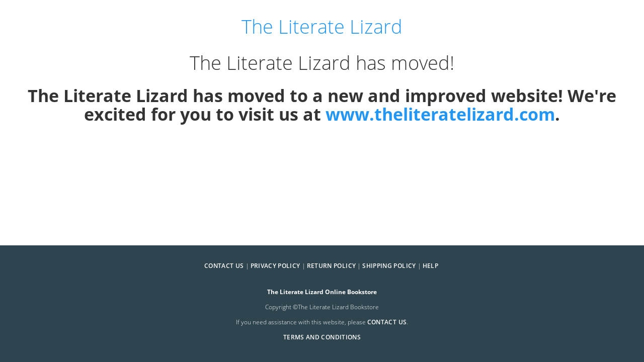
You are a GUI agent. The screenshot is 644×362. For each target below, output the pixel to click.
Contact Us (224, 266)
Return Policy (332, 266)
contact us (387, 322)
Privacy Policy (275, 266)
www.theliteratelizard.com (440, 114)
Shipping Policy (389, 266)
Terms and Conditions (322, 337)
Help (430, 266)
